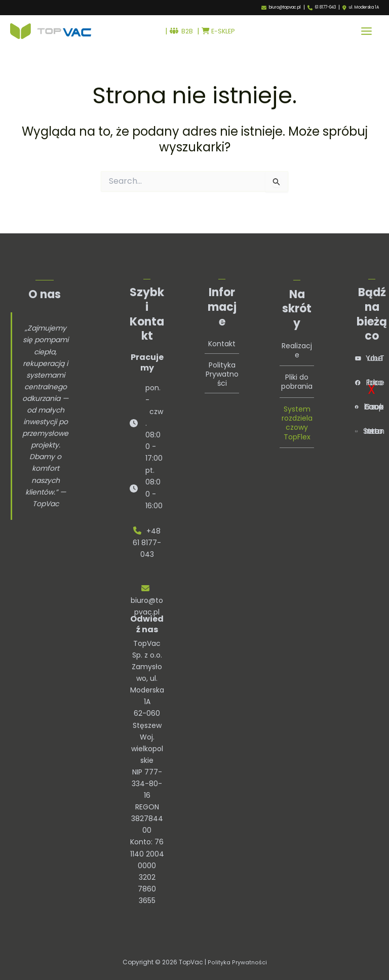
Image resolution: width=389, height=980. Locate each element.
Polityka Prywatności (222, 370)
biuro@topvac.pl (285, 7)
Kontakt (222, 340)
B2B (179, 33)
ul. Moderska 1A (364, 8)
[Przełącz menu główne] (366, 34)
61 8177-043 (325, 7)
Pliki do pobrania (297, 378)
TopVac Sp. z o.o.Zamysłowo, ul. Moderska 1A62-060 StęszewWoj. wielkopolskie (147, 702)
